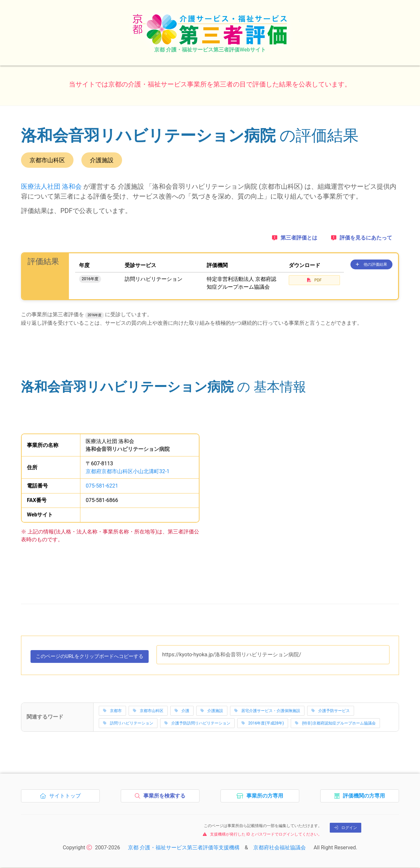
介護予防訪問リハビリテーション (197, 724)
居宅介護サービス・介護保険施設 (267, 711)
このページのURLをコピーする (93, 658)
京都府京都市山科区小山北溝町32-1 (127, 471)
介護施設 (212, 711)
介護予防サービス (331, 711)
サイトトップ (62, 798)
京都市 (112, 711)
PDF (314, 280)
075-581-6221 (102, 486)
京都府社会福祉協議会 (280, 848)
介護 (182, 711)
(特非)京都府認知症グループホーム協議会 (335, 724)
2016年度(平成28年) (263, 724)
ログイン (346, 828)
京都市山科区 (148, 711)
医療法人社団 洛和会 (51, 186)
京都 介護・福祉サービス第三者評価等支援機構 (184, 848)
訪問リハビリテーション (128, 724)
